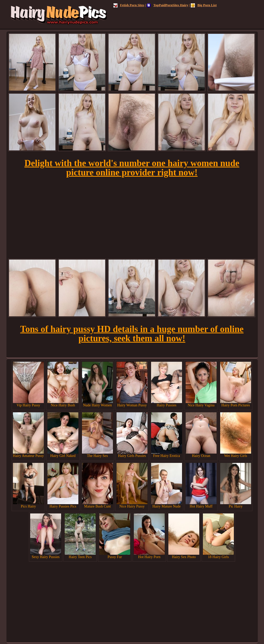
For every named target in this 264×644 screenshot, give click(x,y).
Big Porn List (204, 5)
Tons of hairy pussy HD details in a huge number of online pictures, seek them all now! (132, 334)
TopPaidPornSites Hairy (168, 5)
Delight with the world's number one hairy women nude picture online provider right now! (132, 168)
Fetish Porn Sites (129, 5)
